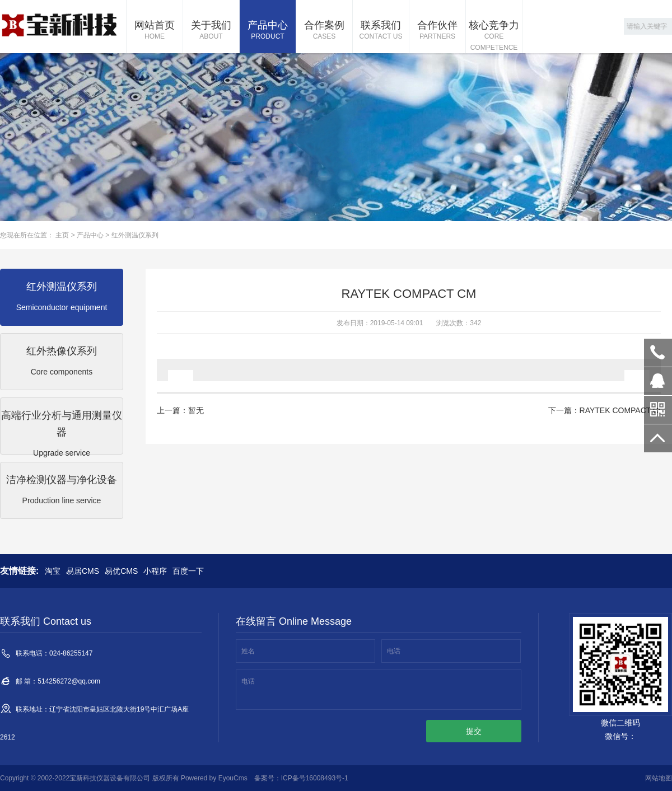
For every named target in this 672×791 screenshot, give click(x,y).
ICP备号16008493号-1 (315, 778)
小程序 (155, 571)
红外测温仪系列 (135, 235)
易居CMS (83, 571)
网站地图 (659, 778)
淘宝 (53, 571)
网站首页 (155, 31)
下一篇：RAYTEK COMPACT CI (605, 410)
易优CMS (121, 571)
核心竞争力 (494, 36)
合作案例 (324, 31)
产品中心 (268, 31)
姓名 (248, 651)
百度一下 (188, 571)
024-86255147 (658, 353)
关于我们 (211, 31)
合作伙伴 (437, 31)
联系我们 (381, 31)
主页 (62, 235)
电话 (394, 651)
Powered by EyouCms (213, 778)
